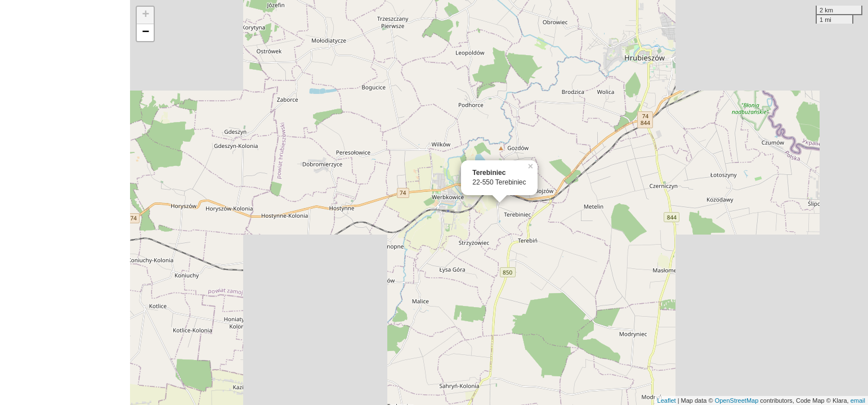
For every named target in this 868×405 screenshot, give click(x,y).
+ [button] (146, 15)
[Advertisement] (65, 202)
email (858, 400)
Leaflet (667, 400)
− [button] (146, 33)
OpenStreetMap (737, 400)
